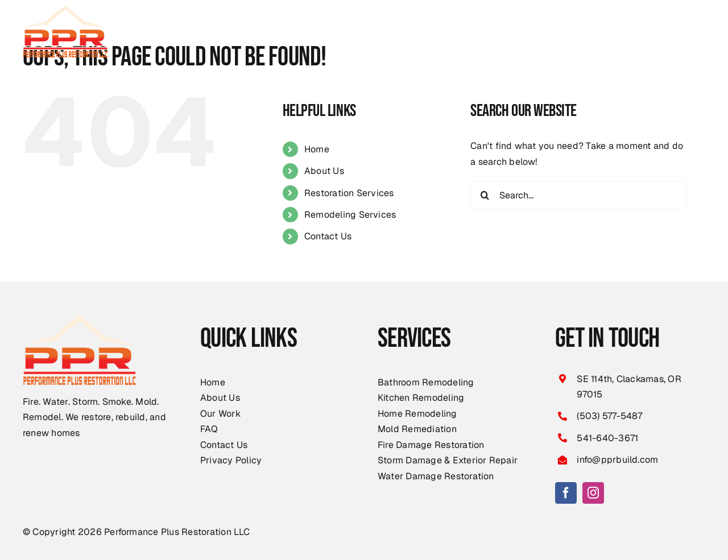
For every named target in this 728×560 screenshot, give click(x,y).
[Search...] (578, 195)
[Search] (485, 195)
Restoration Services (349, 193)
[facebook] (566, 493)
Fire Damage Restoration (431, 445)
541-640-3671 (607, 438)
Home (317, 149)
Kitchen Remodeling (421, 398)
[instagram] (593, 493)
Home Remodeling (417, 414)
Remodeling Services (350, 215)
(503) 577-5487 (609, 416)
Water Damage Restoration (436, 476)
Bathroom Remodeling (426, 382)
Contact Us (328, 236)
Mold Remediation (417, 429)
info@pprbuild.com (617, 460)
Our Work (220, 414)
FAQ (209, 429)
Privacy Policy (231, 460)
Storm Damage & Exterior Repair (448, 460)
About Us (324, 171)
